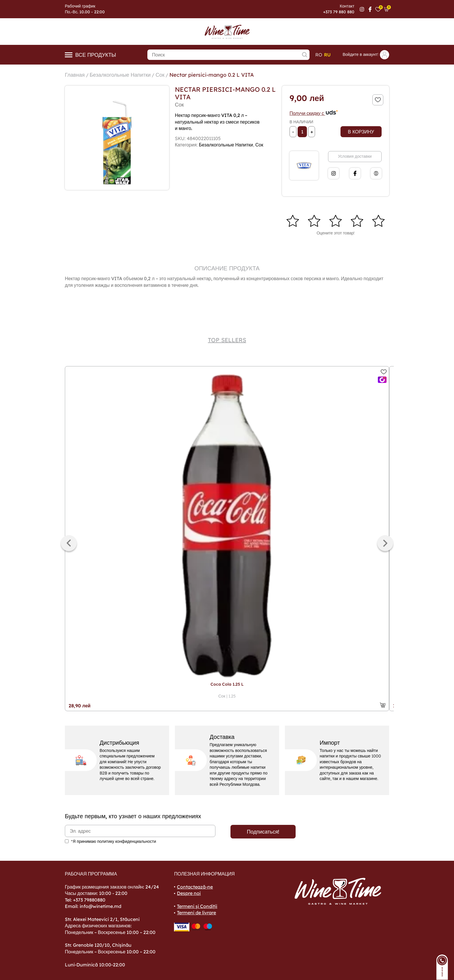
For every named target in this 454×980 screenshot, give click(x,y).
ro (319, 55)
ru (327, 55)
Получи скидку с (314, 113)
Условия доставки (355, 156)
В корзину (361, 132)
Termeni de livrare (196, 913)
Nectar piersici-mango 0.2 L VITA (212, 75)
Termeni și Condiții (197, 906)
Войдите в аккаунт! (366, 55)
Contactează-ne (195, 887)
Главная (75, 75)
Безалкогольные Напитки (120, 75)
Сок (160, 75)
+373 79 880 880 (339, 12)
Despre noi (189, 893)
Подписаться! (263, 832)
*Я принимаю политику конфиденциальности (113, 841)
